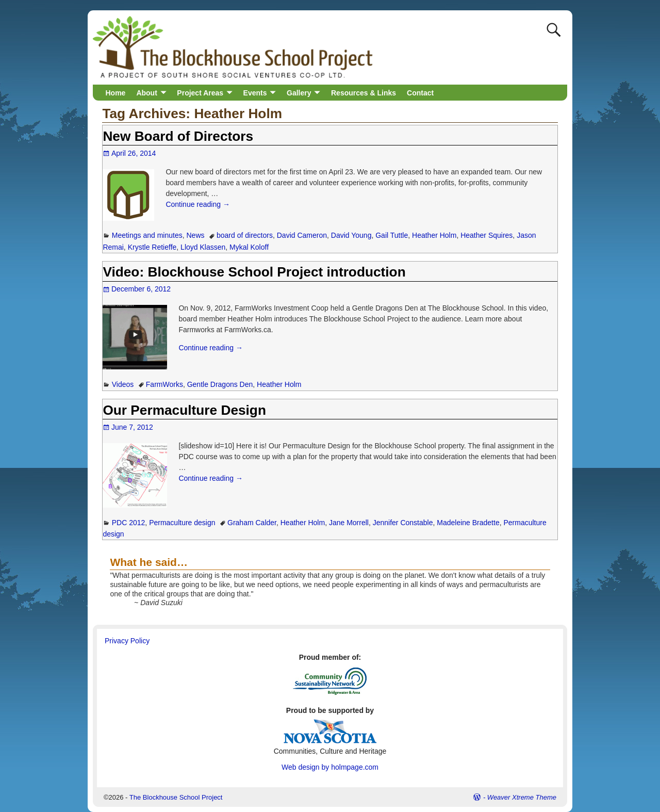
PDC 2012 (129, 523)
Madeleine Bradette (468, 523)
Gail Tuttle (392, 235)
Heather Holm (434, 235)
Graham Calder (252, 523)
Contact (420, 93)
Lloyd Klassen (203, 247)
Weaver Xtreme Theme (522, 797)
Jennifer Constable (403, 523)
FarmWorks (164, 384)
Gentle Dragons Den (220, 384)
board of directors (245, 235)
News (196, 235)
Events (255, 93)
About (146, 93)
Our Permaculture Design (184, 410)
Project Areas (200, 93)
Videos (123, 384)
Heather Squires (486, 235)
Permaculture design (182, 523)
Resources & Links (364, 93)
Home (116, 93)
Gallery (299, 93)
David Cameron (302, 235)
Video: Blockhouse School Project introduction (254, 272)
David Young (351, 235)
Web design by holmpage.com (330, 767)
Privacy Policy (127, 641)
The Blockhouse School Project (176, 797)
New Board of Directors (178, 136)
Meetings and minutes (147, 235)
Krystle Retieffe (152, 247)
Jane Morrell (349, 523)
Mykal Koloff (249, 247)
